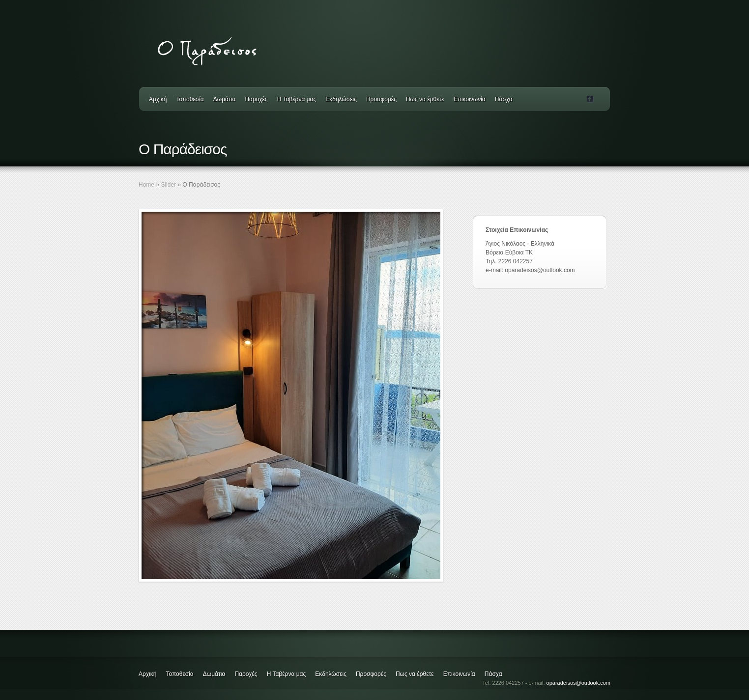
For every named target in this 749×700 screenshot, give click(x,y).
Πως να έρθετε (425, 99)
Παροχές (256, 99)
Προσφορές (381, 99)
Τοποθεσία (190, 99)
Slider (168, 185)
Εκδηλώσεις (341, 99)
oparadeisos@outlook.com (578, 683)
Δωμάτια (225, 99)
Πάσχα (504, 99)
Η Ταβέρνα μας (297, 99)
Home (146, 185)
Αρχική (158, 99)
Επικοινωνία (470, 99)
